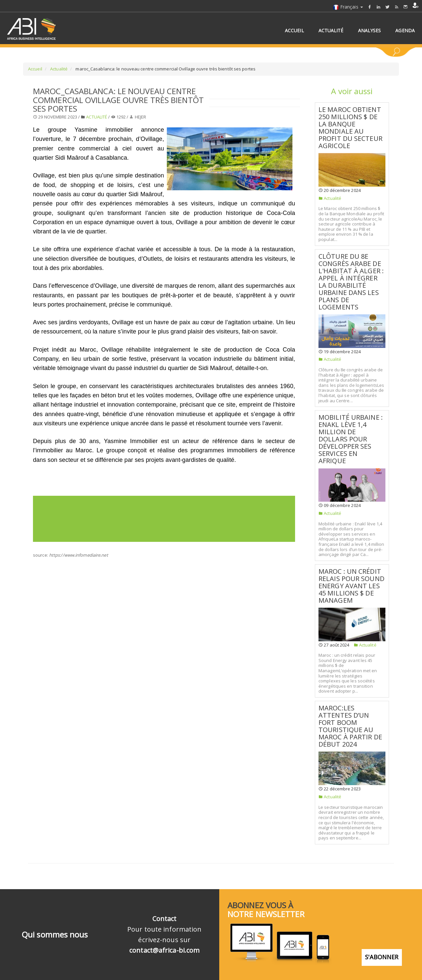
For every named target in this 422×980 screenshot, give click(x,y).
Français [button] (348, 7)
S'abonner (382, 952)
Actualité (58, 69)
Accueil (35, 69)
